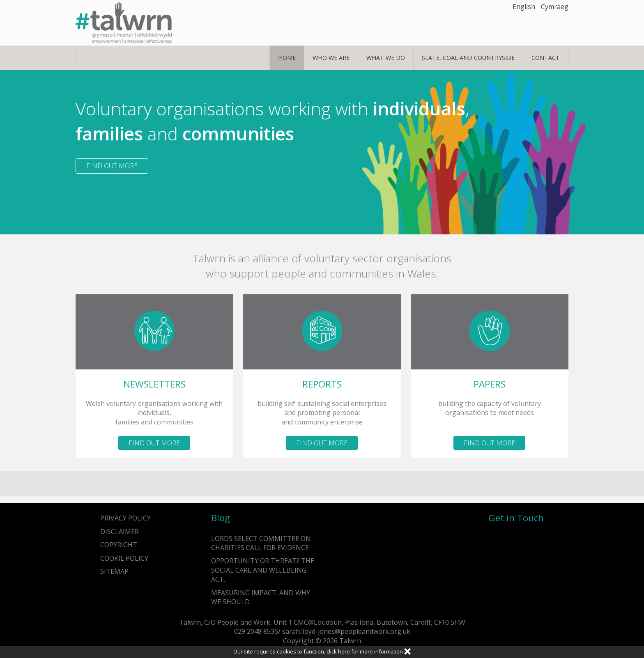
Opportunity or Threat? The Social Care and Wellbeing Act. (263, 570)
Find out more (112, 166)
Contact (546, 58)
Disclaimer (120, 532)
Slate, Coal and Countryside (468, 58)
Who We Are (331, 58)
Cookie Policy (124, 558)
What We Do (386, 58)
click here (338, 651)
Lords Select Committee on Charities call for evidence (261, 543)
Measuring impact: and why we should (261, 597)
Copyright (119, 545)
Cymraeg (555, 7)
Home (287, 58)
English (524, 7)
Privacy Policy (125, 518)
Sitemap (114, 571)
